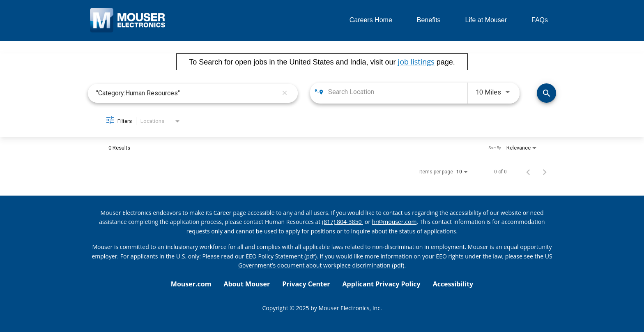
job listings (416, 62)
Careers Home (371, 20)
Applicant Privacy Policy (382, 284)
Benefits (429, 20)
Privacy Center (306, 284)
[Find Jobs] (546, 93)
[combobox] (187, 93)
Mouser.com (191, 284)
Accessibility (453, 284)
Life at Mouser (486, 20)
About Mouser (247, 284)
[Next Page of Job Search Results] (545, 172)
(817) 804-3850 (343, 222)
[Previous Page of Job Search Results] (528, 172)
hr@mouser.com (394, 222)
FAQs (540, 20)
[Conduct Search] (546, 93)
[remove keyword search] (285, 93)
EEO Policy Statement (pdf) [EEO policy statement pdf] (281, 256)
